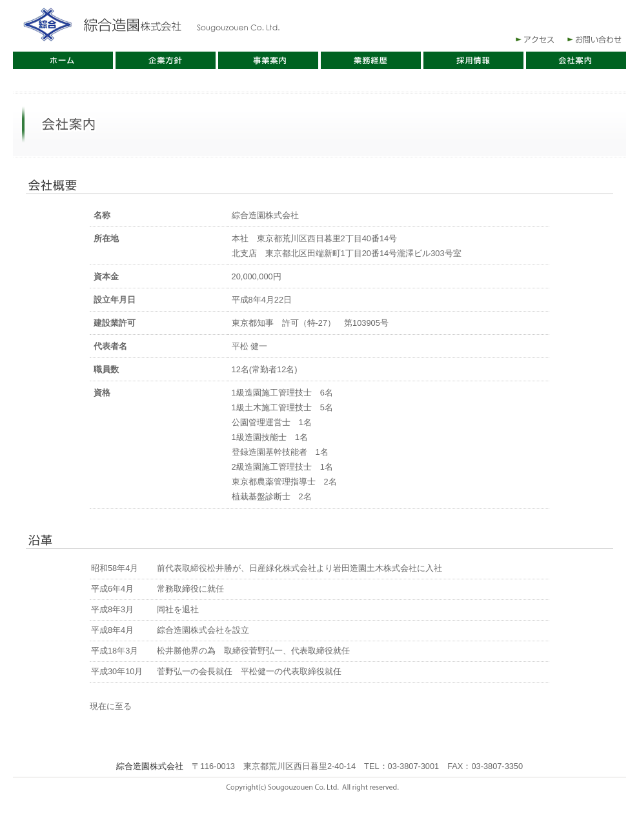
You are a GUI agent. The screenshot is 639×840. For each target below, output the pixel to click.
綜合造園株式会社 (152, 26)
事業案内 (268, 60)
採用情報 (473, 60)
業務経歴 (371, 60)
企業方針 (166, 60)
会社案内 (576, 60)
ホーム (63, 60)
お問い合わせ (597, 39)
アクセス (534, 39)
